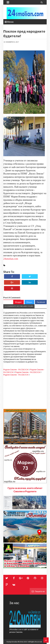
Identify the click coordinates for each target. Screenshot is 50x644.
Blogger (18, 302)
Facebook (41, 302)
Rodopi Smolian (12, 642)
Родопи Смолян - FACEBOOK (16, 370)
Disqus (29, 302)
